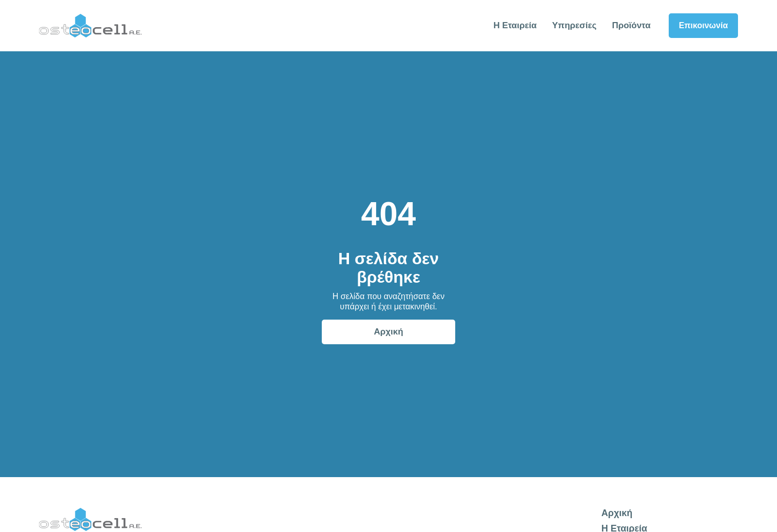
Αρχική (388, 332)
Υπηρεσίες (575, 25)
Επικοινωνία (704, 25)
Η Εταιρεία (515, 25)
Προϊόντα (631, 25)
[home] (90, 25)
